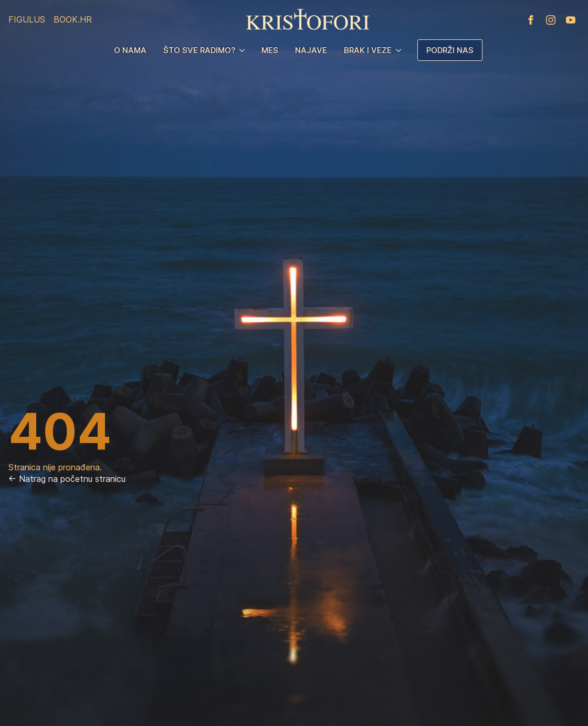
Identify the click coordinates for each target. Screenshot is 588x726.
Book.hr (73, 19)
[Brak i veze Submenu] (401, 50)
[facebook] (531, 20)
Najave (311, 50)
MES (270, 50)
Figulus (27, 19)
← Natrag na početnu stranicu (67, 479)
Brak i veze (368, 50)
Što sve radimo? (199, 50)
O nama (130, 50)
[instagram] (551, 20)
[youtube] (571, 20)
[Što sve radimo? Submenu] (244, 50)
